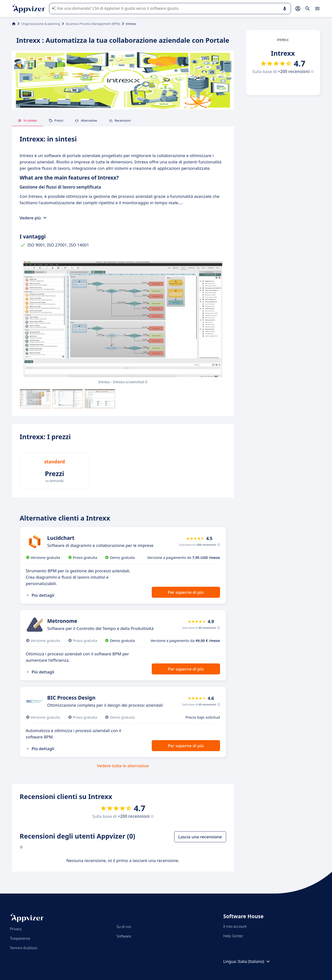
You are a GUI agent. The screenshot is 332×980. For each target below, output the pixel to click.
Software (124, 936)
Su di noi (124, 927)
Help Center (233, 936)
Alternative (86, 120)
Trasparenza (20, 938)
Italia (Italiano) (254, 961)
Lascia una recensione (200, 837)
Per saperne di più (186, 592)
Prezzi (56, 120)
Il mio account (235, 926)
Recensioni (120, 120)
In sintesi (27, 120)
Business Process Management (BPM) (93, 24)
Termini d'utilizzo (24, 948)
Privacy (16, 929)
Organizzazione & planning (41, 24)
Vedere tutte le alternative (123, 766)
